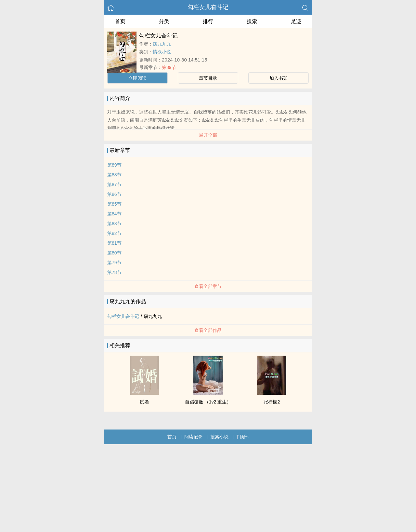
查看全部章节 (208, 286)
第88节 (114, 175)
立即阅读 (137, 78)
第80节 (114, 253)
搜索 (252, 21)
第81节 (114, 243)
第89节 (169, 67)
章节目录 (208, 78)
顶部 (242, 437)
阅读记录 (193, 437)
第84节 (114, 214)
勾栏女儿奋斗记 (208, 7)
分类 (164, 21)
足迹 (296, 21)
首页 (120, 21)
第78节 (114, 272)
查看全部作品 (208, 330)
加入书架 (279, 78)
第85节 (114, 204)
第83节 (114, 224)
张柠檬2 (272, 402)
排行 (208, 21)
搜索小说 (219, 437)
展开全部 (208, 135)
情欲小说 (162, 52)
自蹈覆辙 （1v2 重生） (208, 402)
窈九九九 (162, 44)
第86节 (114, 194)
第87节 (114, 184)
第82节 (114, 233)
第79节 (114, 263)
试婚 (144, 402)
